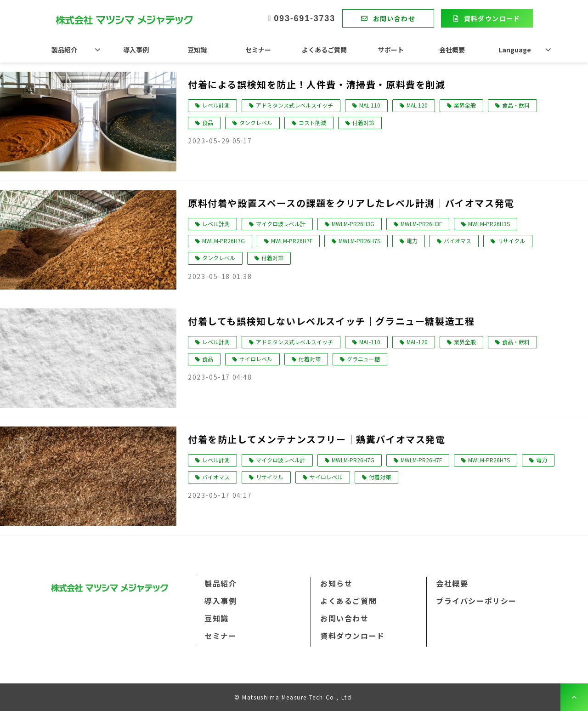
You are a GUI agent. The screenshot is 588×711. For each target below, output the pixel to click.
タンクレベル (256, 122)
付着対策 (363, 122)
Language (515, 50)
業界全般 (465, 105)
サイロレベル (256, 359)
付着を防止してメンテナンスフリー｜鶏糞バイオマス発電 (317, 439)
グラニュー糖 (363, 359)
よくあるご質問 (324, 50)
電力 (412, 241)
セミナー (258, 50)
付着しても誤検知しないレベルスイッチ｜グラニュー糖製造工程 (331, 321)
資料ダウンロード (492, 18)
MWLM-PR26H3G (353, 224)
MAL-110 (370, 105)
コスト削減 (312, 122)
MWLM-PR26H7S (359, 241)
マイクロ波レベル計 (281, 224)
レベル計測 (216, 105)
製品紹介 (64, 50)
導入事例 (136, 50)
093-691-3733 (305, 18)
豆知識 (197, 50)
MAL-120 (417, 105)
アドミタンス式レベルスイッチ (294, 105)
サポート (391, 50)
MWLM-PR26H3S (489, 224)
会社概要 (452, 50)
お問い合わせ (394, 18)
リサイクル (511, 241)
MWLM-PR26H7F (292, 241)
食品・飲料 (516, 105)
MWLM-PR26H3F (421, 224)
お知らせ (336, 583)
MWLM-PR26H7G (223, 241)
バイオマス (458, 241)
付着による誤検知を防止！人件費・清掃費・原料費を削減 (317, 84)
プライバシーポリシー (476, 601)
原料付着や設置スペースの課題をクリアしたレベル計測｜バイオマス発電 (351, 203)
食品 (208, 122)
